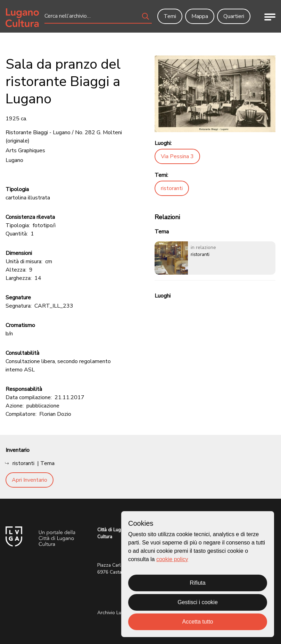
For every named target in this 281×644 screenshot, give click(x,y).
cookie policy (172, 559)
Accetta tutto (198, 622)
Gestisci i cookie (198, 602)
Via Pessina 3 (177, 156)
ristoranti (172, 188)
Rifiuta (197, 583)
